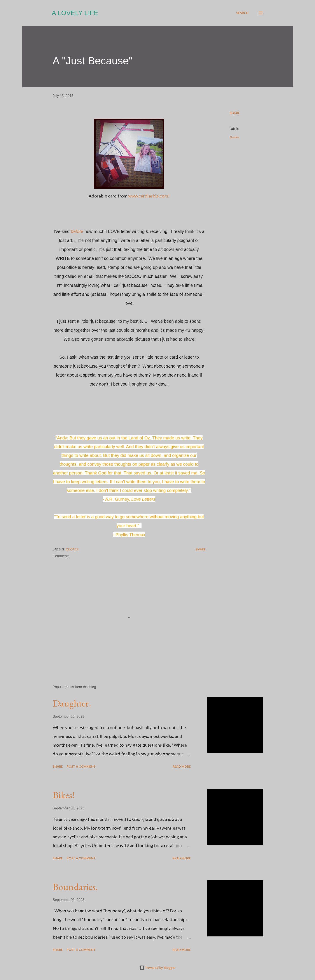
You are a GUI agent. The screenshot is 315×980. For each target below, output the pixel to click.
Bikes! (64, 795)
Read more (182, 766)
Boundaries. (75, 887)
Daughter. (72, 703)
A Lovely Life (75, 13)
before (77, 231)
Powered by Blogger (157, 968)
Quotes (235, 137)
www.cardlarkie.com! (149, 196)
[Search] (242, 13)
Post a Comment (81, 766)
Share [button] (235, 113)
